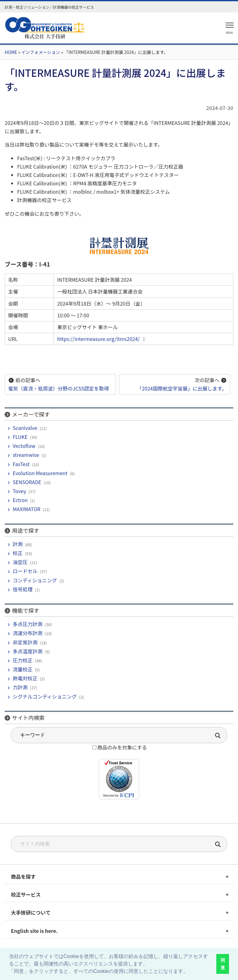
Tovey (19, 491)
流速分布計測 (28, 633)
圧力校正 (23, 660)
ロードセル (25, 571)
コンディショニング (35, 580)
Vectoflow (24, 446)
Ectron (20, 500)
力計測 (20, 687)
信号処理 (23, 589)
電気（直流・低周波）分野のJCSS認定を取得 (58, 388)
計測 (18, 544)
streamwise (26, 455)
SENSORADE (27, 482)
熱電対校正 (25, 678)
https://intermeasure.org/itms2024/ (102, 339)
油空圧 (20, 562)
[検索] (218, 845)
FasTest (21, 464)
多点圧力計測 (28, 624)
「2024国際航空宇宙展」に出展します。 (182, 388)
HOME (11, 52)
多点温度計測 (28, 651)
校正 (18, 553)
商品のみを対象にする (122, 747)
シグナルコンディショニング (45, 696)
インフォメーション (41, 52)
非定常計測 (25, 642)
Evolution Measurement (40, 473)
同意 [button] (223, 964)
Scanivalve (25, 428)
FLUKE (20, 437)
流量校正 (23, 669)
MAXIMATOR (26, 509)
